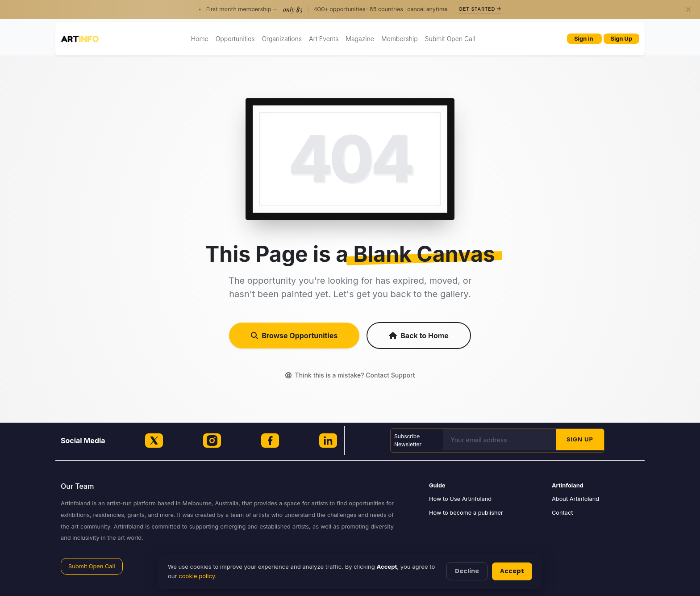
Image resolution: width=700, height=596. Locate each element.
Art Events (324, 39)
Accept (512, 571)
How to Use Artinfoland (460, 499)
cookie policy (197, 576)
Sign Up (621, 39)
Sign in (584, 39)
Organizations (282, 39)
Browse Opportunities (294, 336)
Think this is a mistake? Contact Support (350, 375)
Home (200, 39)
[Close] (688, 9)
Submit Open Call (450, 39)
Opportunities (235, 39)
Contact (562, 513)
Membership (400, 39)
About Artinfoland (575, 499)
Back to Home (419, 336)
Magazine (360, 39)
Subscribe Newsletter (408, 440)
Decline (467, 571)
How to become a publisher (466, 513)
